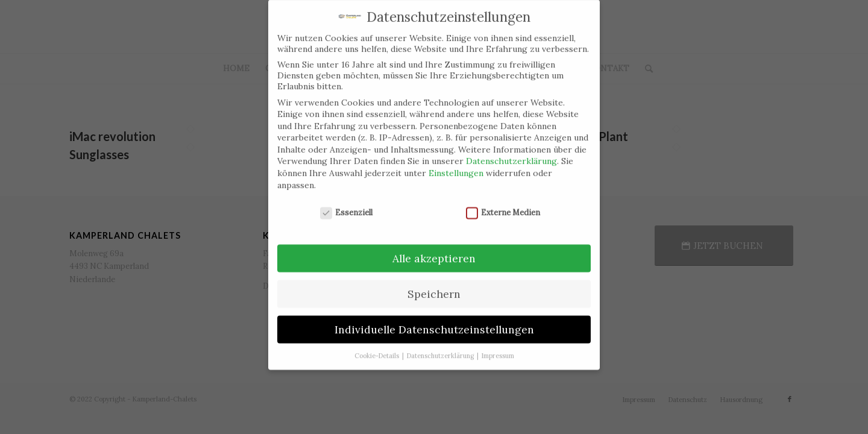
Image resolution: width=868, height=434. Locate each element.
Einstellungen (456, 164)
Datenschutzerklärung (511, 152)
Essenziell (347, 203)
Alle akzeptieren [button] (434, 249)
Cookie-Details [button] (378, 347)
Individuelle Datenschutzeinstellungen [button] (434, 320)
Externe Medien (503, 203)
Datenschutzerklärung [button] (441, 347)
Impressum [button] (498, 347)
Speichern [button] (434, 285)
